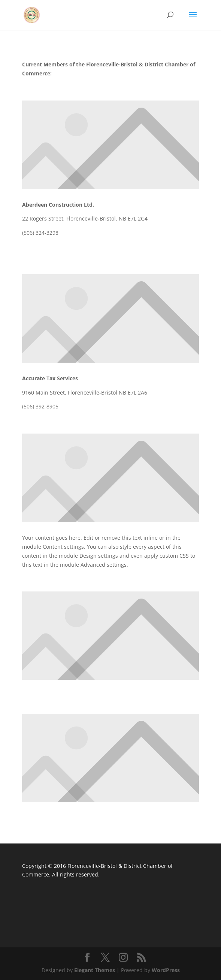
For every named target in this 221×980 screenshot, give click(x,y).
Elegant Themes (95, 970)
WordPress (166, 970)
